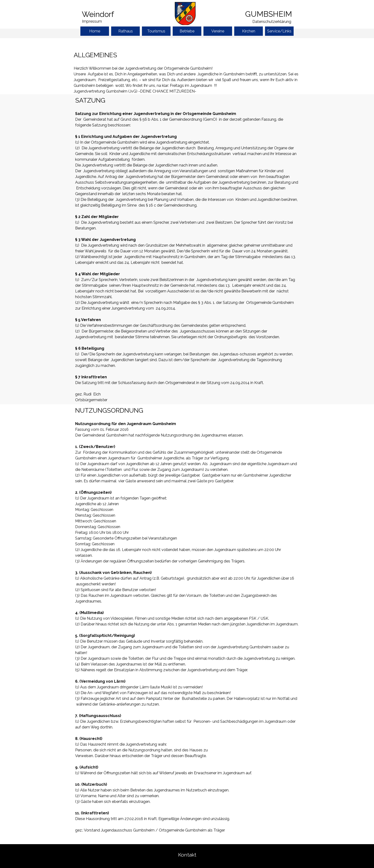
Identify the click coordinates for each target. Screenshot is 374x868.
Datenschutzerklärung (272, 22)
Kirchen (249, 31)
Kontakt (187, 855)
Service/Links (279, 31)
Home (95, 31)
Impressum (92, 21)
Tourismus (156, 31)
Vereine (218, 31)
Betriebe (187, 31)
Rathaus (126, 31)
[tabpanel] (108, 14)
